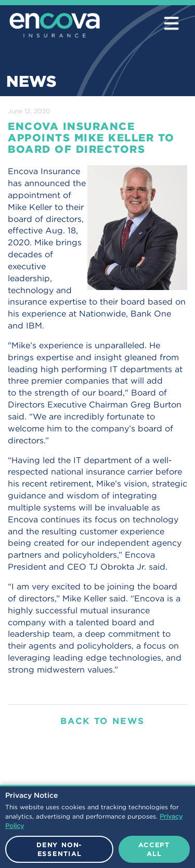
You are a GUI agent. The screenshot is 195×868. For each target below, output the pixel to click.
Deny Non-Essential (59, 849)
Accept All (154, 849)
